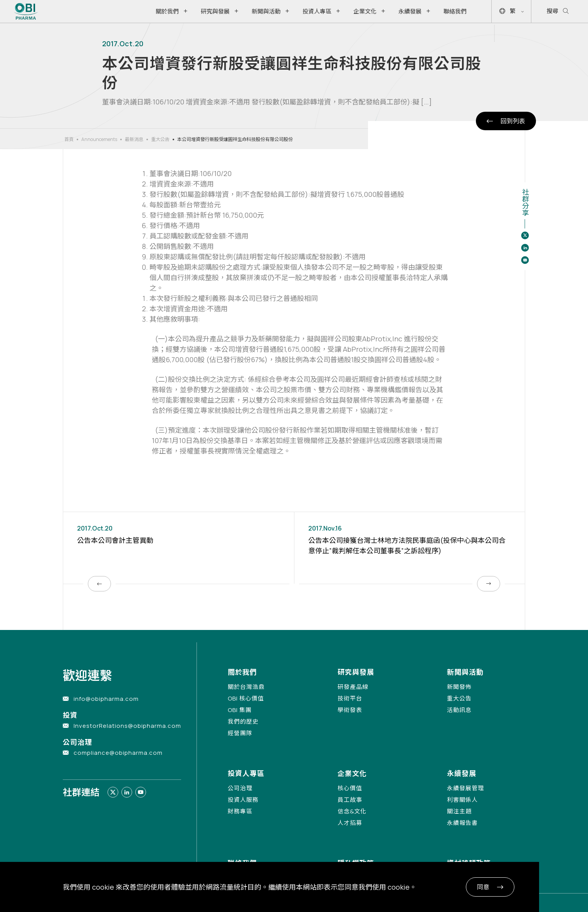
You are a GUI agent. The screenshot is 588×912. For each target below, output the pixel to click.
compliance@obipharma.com (118, 753)
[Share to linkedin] (525, 248)
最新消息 (134, 139)
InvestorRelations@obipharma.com (127, 726)
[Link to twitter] (113, 792)
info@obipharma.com (106, 699)
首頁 (69, 139)
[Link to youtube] (141, 792)
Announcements (99, 139)
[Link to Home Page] (26, 11)
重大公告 (160, 139)
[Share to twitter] (525, 235)
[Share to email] (525, 260)
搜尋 (558, 11)
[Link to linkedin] (127, 792)
